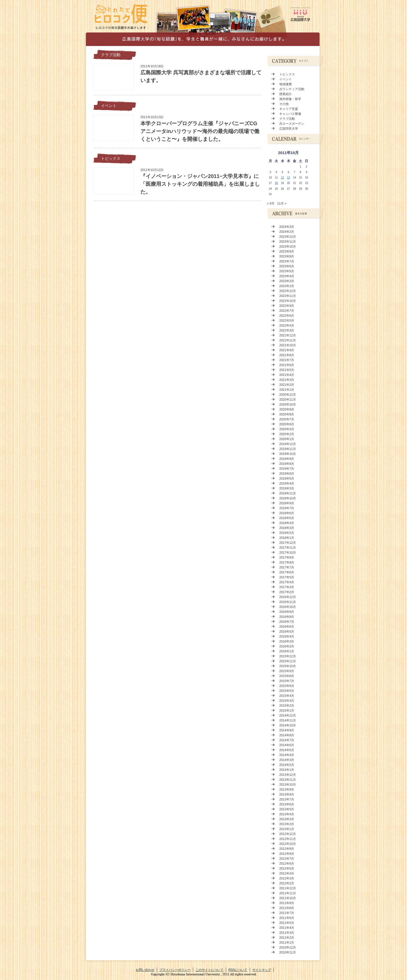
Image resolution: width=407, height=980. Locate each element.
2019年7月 (287, 469)
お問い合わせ (145, 970)
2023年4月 (287, 276)
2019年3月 (287, 488)
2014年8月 (287, 735)
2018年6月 (287, 513)
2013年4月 (287, 814)
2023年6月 (287, 266)
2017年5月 (287, 577)
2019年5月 (287, 479)
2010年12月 (288, 948)
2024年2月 (287, 232)
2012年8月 (287, 854)
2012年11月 (288, 839)
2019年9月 (287, 459)
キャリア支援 (289, 109)
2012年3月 (287, 878)
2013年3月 (287, 819)
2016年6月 (287, 627)
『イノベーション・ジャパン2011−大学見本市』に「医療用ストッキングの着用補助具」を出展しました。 (200, 184)
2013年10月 (288, 785)
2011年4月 (287, 928)
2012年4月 (287, 873)
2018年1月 (287, 538)
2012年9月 (287, 849)
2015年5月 (287, 691)
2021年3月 (287, 380)
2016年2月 (287, 646)
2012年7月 (287, 859)
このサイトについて (209, 970)
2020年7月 (287, 419)
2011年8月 (287, 908)
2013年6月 (287, 804)
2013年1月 (287, 829)
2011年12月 (288, 888)
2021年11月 (288, 340)
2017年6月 (287, 572)
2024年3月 (287, 227)
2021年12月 (288, 335)
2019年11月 (288, 449)
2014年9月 (287, 730)
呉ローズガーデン (292, 124)
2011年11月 (288, 893)
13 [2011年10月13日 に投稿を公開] (289, 178)
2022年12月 (288, 291)
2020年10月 (288, 405)
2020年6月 (287, 424)
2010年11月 (288, 952)
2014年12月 (288, 716)
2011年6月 (287, 918)
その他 (284, 104)
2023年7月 (287, 261)
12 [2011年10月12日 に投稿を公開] (282, 178)
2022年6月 (287, 316)
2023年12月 (288, 237)
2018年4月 (287, 523)
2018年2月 (287, 533)
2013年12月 (288, 775)
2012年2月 (287, 883)
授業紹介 (286, 94)
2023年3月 (287, 281)
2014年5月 (287, 750)
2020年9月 (287, 409)
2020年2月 (287, 434)
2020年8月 (287, 414)
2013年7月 (287, 799)
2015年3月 (287, 701)
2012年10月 (288, 844)
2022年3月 (287, 330)
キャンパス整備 (290, 114)
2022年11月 (288, 296)
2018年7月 (287, 508)
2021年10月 (288, 345)
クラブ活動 (111, 55)
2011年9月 (287, 903)
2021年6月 (287, 365)
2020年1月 (287, 439)
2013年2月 (287, 824)
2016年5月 (287, 632)
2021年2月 (287, 385)
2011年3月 (287, 933)
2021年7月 (287, 360)
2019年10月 (288, 454)
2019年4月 (287, 484)
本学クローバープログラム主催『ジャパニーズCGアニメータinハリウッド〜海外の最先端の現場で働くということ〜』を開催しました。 (200, 131)
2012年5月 (287, 869)
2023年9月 (287, 251)
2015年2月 (287, 706)
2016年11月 (288, 602)
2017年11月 (288, 548)
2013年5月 (287, 809)
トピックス (111, 158)
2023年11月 (288, 242)
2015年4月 (287, 696)
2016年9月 (287, 612)
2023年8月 (287, 256)
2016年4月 (287, 637)
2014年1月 (287, 770)
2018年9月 (287, 503)
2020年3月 (287, 429)
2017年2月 (287, 592)
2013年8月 (287, 794)
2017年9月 (287, 558)
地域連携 (286, 84)
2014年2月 (287, 765)
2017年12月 (288, 543)
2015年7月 (287, 681)
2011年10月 (288, 898)
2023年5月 (287, 271)
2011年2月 (287, 938)
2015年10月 (288, 666)
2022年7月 (287, 311)
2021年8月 (287, 355)
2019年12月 (288, 444)
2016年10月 (288, 607)
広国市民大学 (289, 129)
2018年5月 (287, 518)
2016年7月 (287, 622)
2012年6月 (287, 864)
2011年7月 (287, 913)
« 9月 (271, 203)
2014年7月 (287, 740)
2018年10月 (288, 498)
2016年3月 (287, 641)
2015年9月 (287, 671)
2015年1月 (287, 711)
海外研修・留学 (290, 99)
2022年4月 (287, 326)
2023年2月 (287, 286)
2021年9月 (287, 350)
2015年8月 (287, 676)
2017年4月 (287, 582)
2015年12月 (288, 656)
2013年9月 (287, 790)
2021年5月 (287, 370)
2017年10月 (288, 553)
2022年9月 (287, 306)
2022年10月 (288, 301)
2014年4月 (287, 755)
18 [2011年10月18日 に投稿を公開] (276, 183)
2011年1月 (287, 943)
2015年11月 (288, 661)
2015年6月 (287, 686)
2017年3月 (287, 587)
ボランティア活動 (292, 89)
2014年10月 (288, 725)
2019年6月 (287, 474)
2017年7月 (287, 567)
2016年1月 (287, 651)
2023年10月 (288, 247)
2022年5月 (287, 321)
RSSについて (238, 970)
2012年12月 (288, 834)
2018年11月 (288, 493)
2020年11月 (288, 400)
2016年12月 (288, 597)
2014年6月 (287, 745)
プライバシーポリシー (175, 970)
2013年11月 (288, 780)
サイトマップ (262, 970)
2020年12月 (288, 395)
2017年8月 (287, 562)
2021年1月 (287, 390)
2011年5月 (287, 923)
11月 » (282, 203)
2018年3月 (287, 528)
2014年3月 (287, 760)
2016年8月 (287, 617)
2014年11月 (288, 720)
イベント (109, 106)
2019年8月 (287, 464)
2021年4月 (287, 375)
